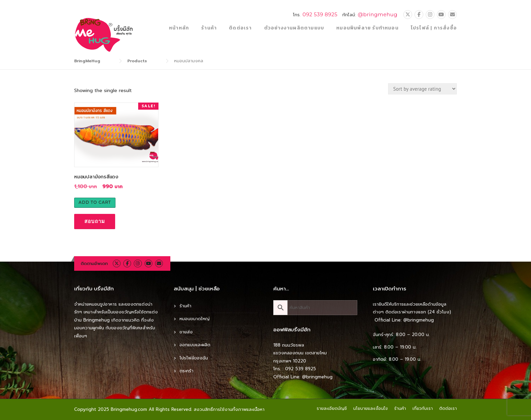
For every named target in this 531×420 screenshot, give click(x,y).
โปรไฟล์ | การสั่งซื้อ (434, 28)
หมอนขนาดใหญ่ (195, 319)
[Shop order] (422, 89)
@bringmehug (377, 14)
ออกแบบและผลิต (195, 345)
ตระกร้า (186, 371)
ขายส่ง (186, 332)
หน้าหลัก (179, 28)
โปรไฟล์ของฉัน (194, 358)
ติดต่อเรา (240, 28)
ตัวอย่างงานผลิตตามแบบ (294, 28)
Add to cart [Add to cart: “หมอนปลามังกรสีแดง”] (95, 202)
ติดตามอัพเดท (94, 263)
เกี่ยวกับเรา (423, 408)
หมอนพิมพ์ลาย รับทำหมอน (367, 28)
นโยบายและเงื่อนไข (370, 408)
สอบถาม (95, 221)
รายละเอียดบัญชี (332, 408)
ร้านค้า (209, 28)
